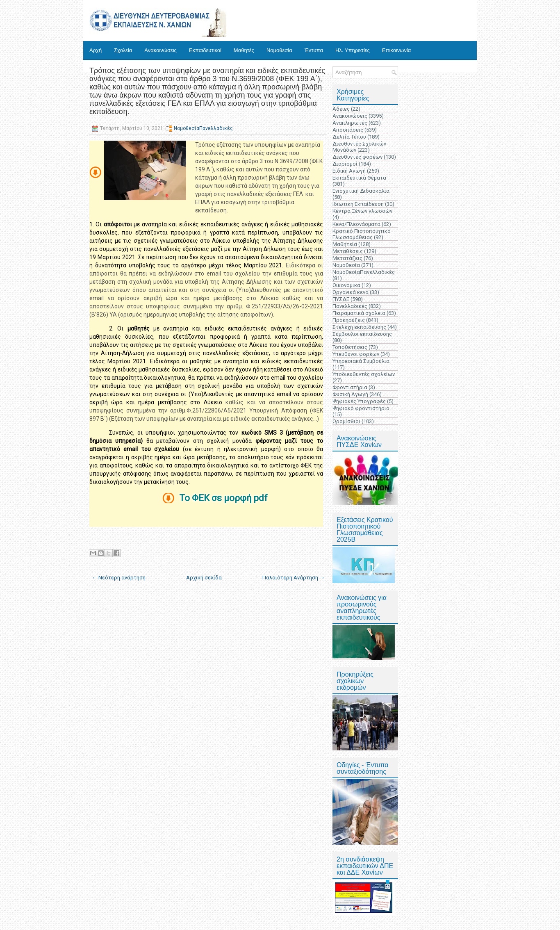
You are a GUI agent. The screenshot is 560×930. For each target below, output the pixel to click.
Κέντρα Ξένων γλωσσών (362, 211)
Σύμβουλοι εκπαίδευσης (362, 334)
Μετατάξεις (347, 258)
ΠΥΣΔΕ (341, 299)
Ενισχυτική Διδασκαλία (361, 191)
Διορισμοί (345, 164)
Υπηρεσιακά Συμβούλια (361, 361)
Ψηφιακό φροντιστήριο (361, 408)
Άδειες (341, 109)
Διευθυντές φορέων (357, 157)
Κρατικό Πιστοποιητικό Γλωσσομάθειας (362, 234)
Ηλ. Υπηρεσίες (353, 50)
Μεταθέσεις (348, 251)
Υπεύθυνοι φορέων (356, 354)
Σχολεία (123, 50)
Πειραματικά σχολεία (359, 313)
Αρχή (96, 50)
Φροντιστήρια (350, 387)
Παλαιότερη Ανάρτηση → (294, 578)
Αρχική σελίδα (204, 578)
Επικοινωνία (397, 50)
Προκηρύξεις (349, 320)
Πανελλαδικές (350, 306)
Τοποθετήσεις (350, 347)
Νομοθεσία (279, 50)
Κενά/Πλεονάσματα (356, 224)
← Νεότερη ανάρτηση (119, 578)
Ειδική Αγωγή (349, 171)
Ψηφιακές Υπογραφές (359, 401)
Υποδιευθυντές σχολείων (364, 374)
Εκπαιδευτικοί (205, 50)
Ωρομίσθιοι (346, 421)
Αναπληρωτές (350, 123)
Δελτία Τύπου (349, 137)
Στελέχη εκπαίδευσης (359, 327)
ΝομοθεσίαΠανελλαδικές (203, 128)
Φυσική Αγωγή (350, 394)
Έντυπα (314, 50)
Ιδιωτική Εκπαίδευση (358, 204)
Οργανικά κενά (351, 292)
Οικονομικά (346, 285)
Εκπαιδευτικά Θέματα (359, 178)
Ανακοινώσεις (160, 50)
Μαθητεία (345, 244)
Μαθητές (244, 50)
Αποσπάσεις (348, 130)
